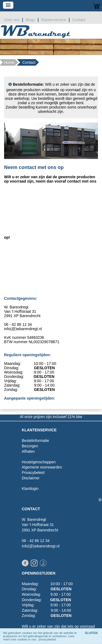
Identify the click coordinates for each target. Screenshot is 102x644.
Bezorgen (30, 446)
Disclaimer (31, 478)
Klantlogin (30, 489)
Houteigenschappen (39, 462)
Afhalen (28, 451)
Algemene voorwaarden (42, 467)
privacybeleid (47, 639)
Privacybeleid (33, 473)
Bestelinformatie (35, 441)
